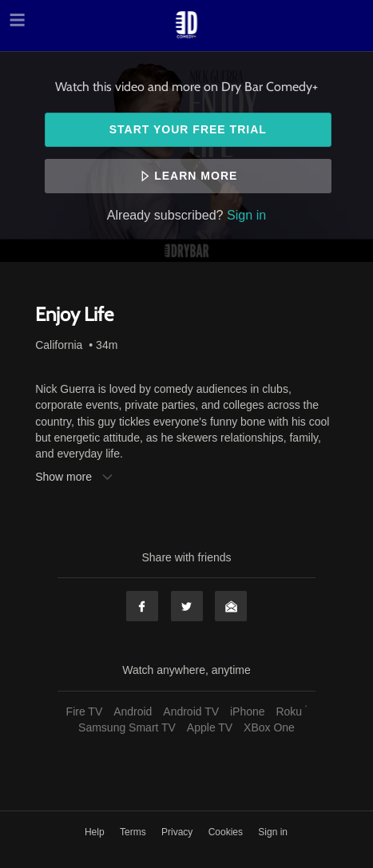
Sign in (246, 215)
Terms (134, 832)
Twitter (187, 606)
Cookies (227, 832)
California (59, 345)
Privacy (179, 832)
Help (96, 832)
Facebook (142, 606)
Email (231, 606)
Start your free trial (188, 129)
